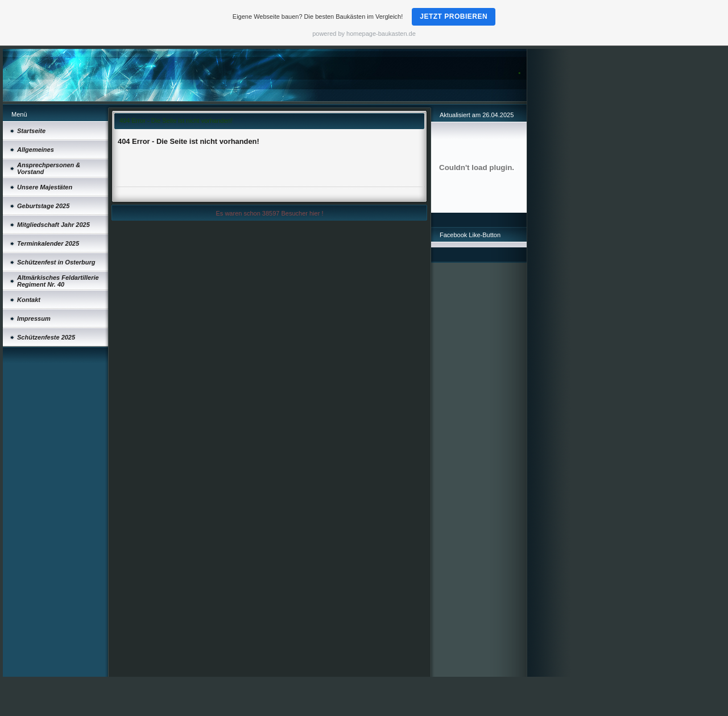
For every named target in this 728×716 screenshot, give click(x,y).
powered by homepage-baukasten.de (364, 34)
